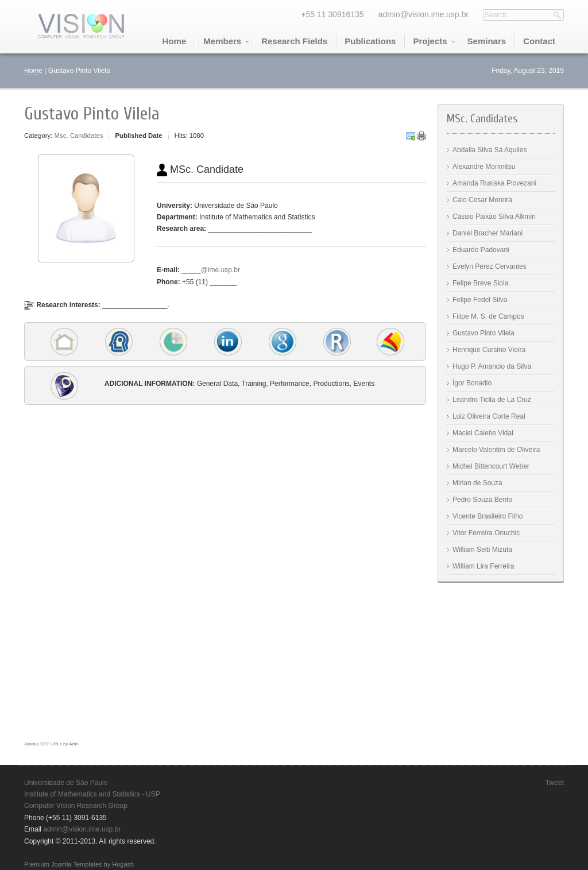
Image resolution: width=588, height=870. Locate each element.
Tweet (555, 783)
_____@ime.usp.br (211, 270)
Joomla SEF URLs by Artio (51, 744)
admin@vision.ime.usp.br (423, 14)
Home (33, 71)
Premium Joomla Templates (63, 864)
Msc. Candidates (79, 136)
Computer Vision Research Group (76, 806)
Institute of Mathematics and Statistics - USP (92, 794)
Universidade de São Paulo (66, 783)
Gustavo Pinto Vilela (92, 114)
